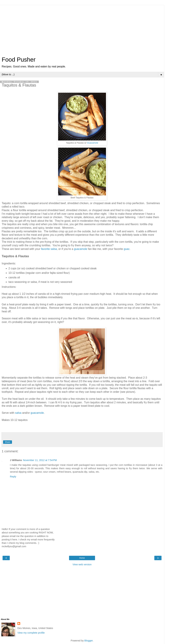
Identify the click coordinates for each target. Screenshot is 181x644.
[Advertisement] (82, 29)
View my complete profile (31, 633)
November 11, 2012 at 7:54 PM (40, 460)
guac (127, 249)
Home (82, 558)
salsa (18, 413)
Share (8, 442)
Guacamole (93, 143)
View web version (82, 564)
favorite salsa (49, 249)
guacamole (81, 249)
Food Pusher (19, 60)
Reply (13, 477)
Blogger (89, 641)
